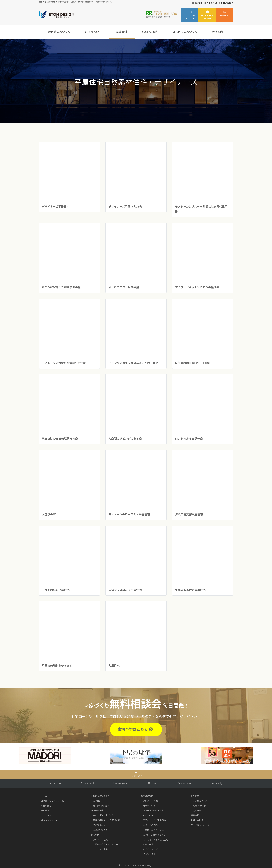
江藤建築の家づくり (58, 32)
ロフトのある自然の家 (189, 439)
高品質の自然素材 (101, 806)
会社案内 (218, 32)
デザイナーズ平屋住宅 (56, 207)
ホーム (44, 796)
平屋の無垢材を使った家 (57, 666)
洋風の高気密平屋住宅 (189, 514)
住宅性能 (97, 801)
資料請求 (198, 3)
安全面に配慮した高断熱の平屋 (61, 287)
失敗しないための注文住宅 (155, 840)
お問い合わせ (227, 3)
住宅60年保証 (99, 825)
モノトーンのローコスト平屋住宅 (129, 514)
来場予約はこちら (135, 729)
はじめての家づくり (185, 32)
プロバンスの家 (150, 801)
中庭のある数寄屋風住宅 (190, 590)
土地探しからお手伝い (190, 17)
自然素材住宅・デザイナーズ (106, 845)
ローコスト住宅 (100, 849)
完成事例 (122, 32)
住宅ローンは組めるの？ (154, 835)
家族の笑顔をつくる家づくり (107, 820)
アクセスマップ (200, 801)
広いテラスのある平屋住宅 (125, 590)
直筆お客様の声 (100, 830)
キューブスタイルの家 (153, 811)
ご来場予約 (212, 3)
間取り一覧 (148, 845)
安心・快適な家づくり (103, 815)
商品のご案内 (150, 32)
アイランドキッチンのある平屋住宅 (197, 287)
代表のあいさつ (200, 806)
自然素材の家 (149, 806)
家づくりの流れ (150, 825)
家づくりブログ (150, 849)
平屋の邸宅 (46, 806)
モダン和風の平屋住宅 (56, 590)
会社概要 (197, 811)
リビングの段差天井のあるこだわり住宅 (135, 363)
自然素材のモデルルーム (52, 801)
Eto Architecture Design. (140, 865)
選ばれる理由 (94, 32)
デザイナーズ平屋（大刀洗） (126, 207)
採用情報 (195, 815)
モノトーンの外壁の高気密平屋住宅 (64, 363)
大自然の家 (49, 514)
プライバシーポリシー (201, 825)
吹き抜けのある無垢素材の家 (60, 439)
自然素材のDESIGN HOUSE (193, 363)
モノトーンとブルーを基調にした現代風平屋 (201, 209)
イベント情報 (149, 854)
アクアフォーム (48, 815)
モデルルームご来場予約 (207, 17)
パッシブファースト (50, 820)
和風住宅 (114, 666)
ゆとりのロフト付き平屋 (124, 287)
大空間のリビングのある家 (125, 439)
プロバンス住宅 (100, 840)
